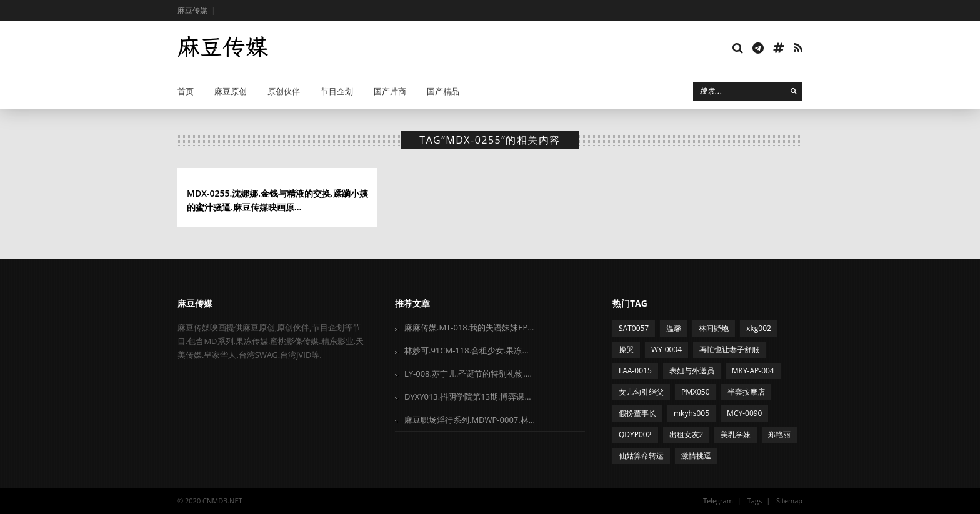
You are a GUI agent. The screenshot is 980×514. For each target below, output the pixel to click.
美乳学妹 (736, 434)
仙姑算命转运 (641, 456)
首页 (186, 91)
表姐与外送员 (692, 371)
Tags (755, 501)
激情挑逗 (696, 456)
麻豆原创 (231, 91)
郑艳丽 (779, 434)
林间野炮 (714, 328)
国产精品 (443, 91)
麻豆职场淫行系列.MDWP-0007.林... (470, 420)
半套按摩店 (746, 392)
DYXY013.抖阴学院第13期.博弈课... (468, 397)
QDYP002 (635, 434)
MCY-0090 (744, 413)
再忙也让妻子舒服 (729, 349)
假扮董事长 (637, 413)
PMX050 (696, 392)
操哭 (626, 349)
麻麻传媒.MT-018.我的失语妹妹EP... (469, 327)
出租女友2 (687, 434)
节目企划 (337, 91)
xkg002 (759, 328)
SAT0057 (634, 328)
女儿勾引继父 (641, 392)
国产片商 (390, 91)
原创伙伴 (284, 91)
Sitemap (789, 501)
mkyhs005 (692, 413)
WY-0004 (667, 349)
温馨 (674, 328)
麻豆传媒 (192, 10)
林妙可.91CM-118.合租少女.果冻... (467, 350)
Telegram (718, 501)
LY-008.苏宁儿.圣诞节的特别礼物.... (468, 373)
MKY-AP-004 (753, 371)
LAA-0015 (635, 371)
